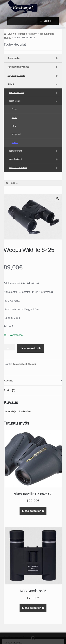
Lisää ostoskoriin (31, 348)
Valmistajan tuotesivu (17, 411)
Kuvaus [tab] (8, 380)
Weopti (8, 37)
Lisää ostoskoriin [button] (33, 511)
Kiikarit (33, 34)
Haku (33, 638)
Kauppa (23, 34)
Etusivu (12, 34)
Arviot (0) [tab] (10, 390)
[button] (57, 199)
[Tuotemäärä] (9, 347)
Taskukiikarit (47, 34)
